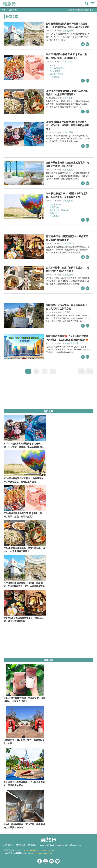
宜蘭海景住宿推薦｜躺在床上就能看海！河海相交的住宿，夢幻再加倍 (68, 164)
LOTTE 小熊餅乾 (57, 74)
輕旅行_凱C (68, 98)
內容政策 (32, 845)
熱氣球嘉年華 (55, 204)
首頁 (4, 10)
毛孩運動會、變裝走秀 (59, 210)
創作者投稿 (8, 845)
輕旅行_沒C (68, 61)
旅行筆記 (66, 312)
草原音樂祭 (54, 207)
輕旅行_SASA (68, 243)
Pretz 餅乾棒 (55, 71)
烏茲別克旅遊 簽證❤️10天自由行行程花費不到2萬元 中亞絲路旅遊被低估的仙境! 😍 (67, 338)
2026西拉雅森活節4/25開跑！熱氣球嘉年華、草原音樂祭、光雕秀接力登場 (67, 195)
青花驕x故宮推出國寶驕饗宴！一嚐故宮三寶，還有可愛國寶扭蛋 (67, 238)
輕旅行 (9, 4)
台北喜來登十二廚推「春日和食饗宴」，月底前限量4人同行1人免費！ (68, 269)
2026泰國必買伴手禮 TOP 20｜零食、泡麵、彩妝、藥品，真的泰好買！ (66, 56)
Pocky (52, 65)
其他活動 (54, 213)
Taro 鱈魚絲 (55, 77)
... (53, 371)
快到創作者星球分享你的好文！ (80, 10)
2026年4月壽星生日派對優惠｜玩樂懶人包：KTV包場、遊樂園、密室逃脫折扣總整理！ (68, 125)
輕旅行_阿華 (68, 31)
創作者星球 (21, 845)
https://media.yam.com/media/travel (39, 850)
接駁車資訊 (54, 216)
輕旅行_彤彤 (68, 170)
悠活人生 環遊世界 (70, 343)
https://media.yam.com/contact (40, 853)
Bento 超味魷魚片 (57, 68)
